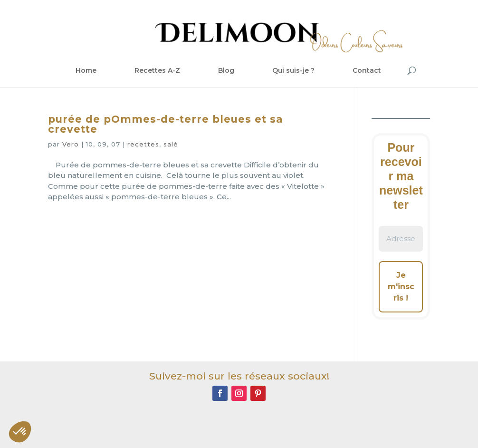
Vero (71, 144)
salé (171, 144)
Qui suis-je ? (293, 70)
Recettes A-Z (157, 70)
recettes (143, 144)
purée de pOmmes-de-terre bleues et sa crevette (165, 124)
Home (86, 70)
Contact (367, 70)
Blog (226, 70)
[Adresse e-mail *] (401, 239)
